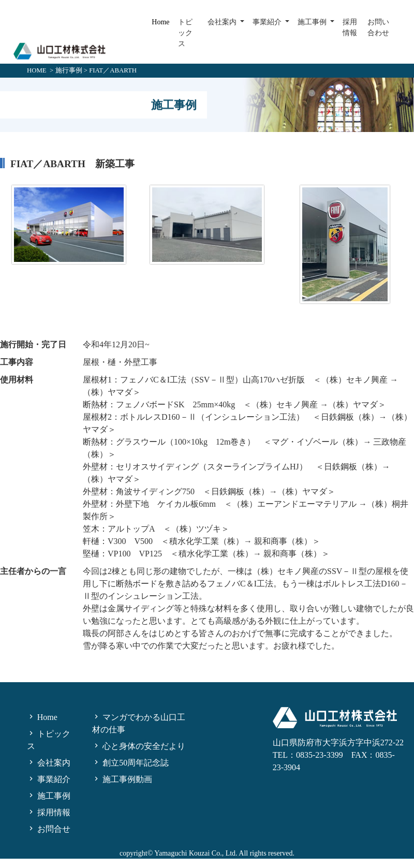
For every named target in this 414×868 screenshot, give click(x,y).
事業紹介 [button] (268, 22)
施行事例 (69, 70)
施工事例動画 (122, 779)
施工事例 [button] (313, 22)
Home (160, 22)
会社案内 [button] (223, 22)
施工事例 (49, 796)
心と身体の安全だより (139, 746)
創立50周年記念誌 (130, 763)
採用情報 (350, 27)
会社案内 (49, 763)
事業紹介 (49, 779)
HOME (37, 70)
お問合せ (49, 829)
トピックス (185, 33)
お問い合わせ (378, 27)
